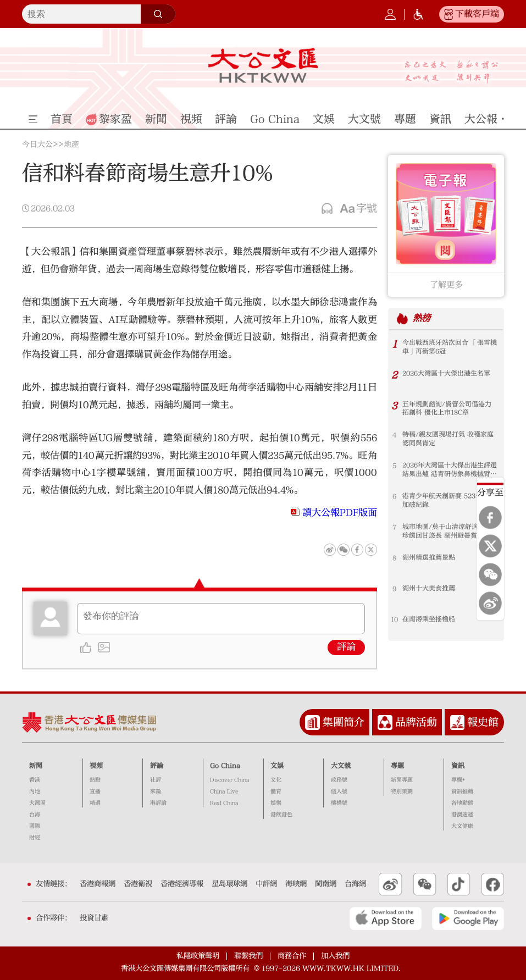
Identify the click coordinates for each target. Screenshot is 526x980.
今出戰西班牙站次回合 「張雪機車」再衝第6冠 (450, 347)
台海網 (355, 884)
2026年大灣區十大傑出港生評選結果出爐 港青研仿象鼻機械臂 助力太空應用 (450, 470)
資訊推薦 (462, 791)
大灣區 (37, 803)
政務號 (339, 780)
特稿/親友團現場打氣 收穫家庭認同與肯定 (448, 439)
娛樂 (276, 803)
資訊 (458, 766)
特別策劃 (402, 791)
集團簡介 (344, 722)
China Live (224, 791)
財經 (35, 838)
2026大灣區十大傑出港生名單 (446, 374)
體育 (276, 791)
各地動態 (462, 803)
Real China (224, 803)
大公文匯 (263, 65)
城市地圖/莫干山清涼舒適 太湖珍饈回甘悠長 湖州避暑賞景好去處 (450, 532)
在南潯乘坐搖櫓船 (429, 619)
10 (394, 619)
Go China (225, 766)
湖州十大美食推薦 (429, 589)
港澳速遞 (462, 815)
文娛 (277, 766)
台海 (35, 815)
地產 (71, 145)
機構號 (339, 803)
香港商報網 (98, 884)
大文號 (341, 766)
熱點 (95, 780)
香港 (35, 780)
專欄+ (458, 780)
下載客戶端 (477, 14)
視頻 (96, 766)
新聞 (36, 766)
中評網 (266, 884)
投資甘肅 (94, 918)
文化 (276, 780)
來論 (156, 791)
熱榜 (422, 319)
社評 (156, 780)
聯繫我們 (248, 956)
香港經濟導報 (182, 884)
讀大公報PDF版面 (340, 513)
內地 (35, 791)
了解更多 (446, 285)
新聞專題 (402, 780)
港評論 (158, 803)
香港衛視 (138, 884)
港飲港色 (281, 815)
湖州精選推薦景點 (429, 558)
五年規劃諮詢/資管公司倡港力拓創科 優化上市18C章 (447, 409)
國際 (35, 826)
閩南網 (326, 884)
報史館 (483, 722)
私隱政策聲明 (198, 956)
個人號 (339, 791)
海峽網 (296, 884)
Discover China (230, 780)
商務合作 (292, 956)
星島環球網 (229, 884)
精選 (95, 803)
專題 (397, 766)
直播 (95, 791)
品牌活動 (416, 722)
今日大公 (37, 145)
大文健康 (462, 826)
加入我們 (335, 956)
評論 (346, 647)
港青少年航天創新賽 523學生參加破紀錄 (449, 501)
